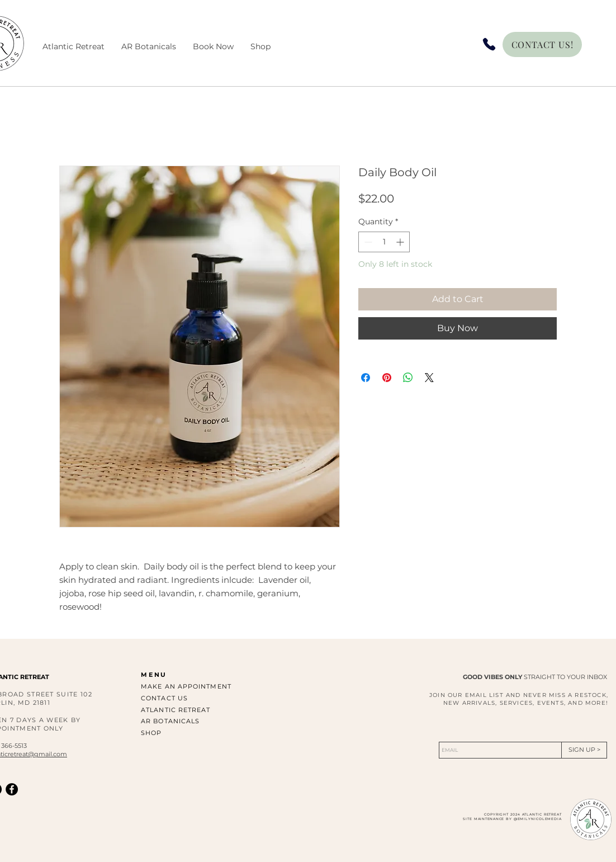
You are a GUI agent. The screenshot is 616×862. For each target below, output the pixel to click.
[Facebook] (12, 789)
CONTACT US (164, 698)
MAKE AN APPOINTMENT (186, 686)
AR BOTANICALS (170, 721)
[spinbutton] (384, 242)
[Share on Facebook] (366, 378)
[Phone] (489, 44)
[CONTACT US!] (542, 44)
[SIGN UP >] (584, 750)
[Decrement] (367, 242)
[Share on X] (429, 378)
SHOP (151, 733)
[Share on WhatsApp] (408, 378)
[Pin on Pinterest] (387, 378)
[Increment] (401, 242)
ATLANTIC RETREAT (176, 710)
